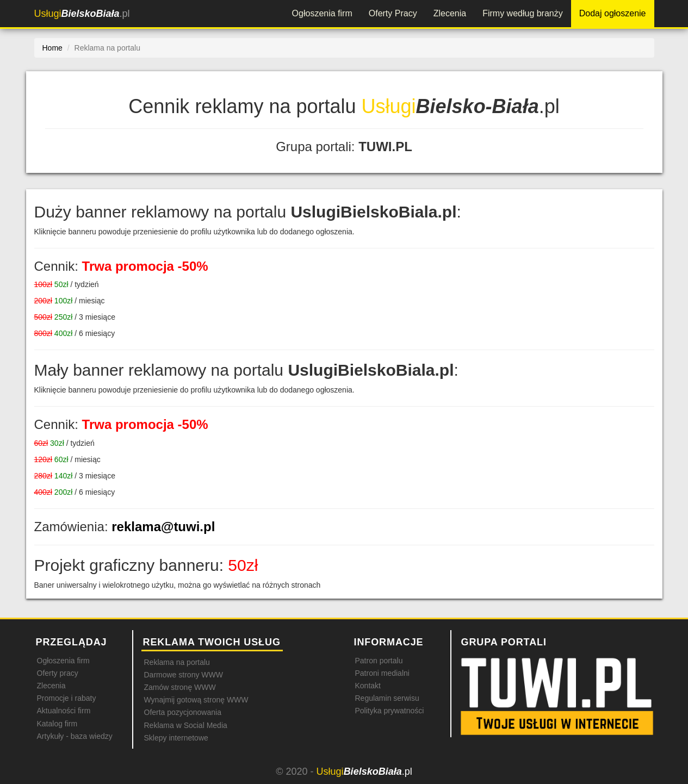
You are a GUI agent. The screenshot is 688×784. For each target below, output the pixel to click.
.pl (82, 14)
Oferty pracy (58, 673)
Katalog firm (57, 724)
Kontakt (368, 686)
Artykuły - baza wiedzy (75, 736)
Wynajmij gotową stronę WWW (196, 700)
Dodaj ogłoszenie (613, 13)
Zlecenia (450, 13)
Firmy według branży (523, 13)
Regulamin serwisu (387, 698)
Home (52, 48)
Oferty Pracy (393, 13)
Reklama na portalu (177, 662)
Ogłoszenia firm (322, 13)
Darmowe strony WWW (184, 675)
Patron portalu (379, 661)
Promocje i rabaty (67, 698)
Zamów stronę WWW (180, 687)
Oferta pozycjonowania (183, 712)
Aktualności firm (64, 711)
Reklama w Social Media (186, 725)
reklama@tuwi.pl (163, 527)
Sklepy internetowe (176, 738)
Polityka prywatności (390, 711)
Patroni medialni (382, 673)
